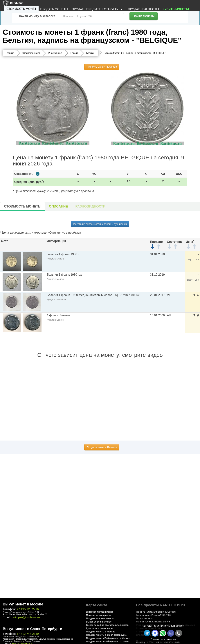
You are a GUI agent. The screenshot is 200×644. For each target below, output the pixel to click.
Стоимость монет (21, 9)
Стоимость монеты (23, 206)
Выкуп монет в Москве (23, 604)
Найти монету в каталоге (37, 16)
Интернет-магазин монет (100, 612)
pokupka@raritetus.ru (26, 617)
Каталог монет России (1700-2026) (154, 615)
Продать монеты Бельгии (102, 67)
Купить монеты (176, 9)
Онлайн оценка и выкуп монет (163, 626)
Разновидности (91, 206)
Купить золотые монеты (99, 628)
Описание (58, 206)
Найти (144, 16)
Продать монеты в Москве (101, 632)
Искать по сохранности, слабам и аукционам (100, 224)
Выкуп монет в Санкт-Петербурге (32, 629)
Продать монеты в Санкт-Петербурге (106, 635)
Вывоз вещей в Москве (99, 622)
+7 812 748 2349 (28, 634)
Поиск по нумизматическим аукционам (156, 612)
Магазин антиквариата (98, 615)
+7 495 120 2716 (28, 609)
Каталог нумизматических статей (153, 622)
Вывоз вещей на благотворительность (107, 625)
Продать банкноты (143, 9)
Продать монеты (54, 9)
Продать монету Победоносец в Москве (108, 638)
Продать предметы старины (98, 9)
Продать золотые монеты (100, 618)
